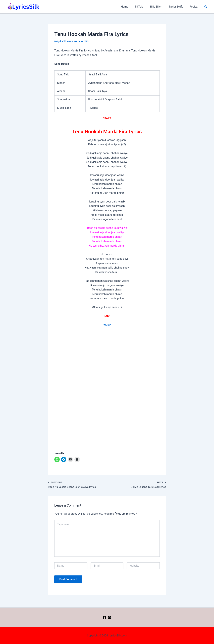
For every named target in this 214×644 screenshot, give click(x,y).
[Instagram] (110, 617)
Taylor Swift (178, 7)
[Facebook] (104, 617)
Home (130, 7)
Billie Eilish (159, 7)
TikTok (143, 7)
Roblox (194, 7)
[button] (206, 7)
